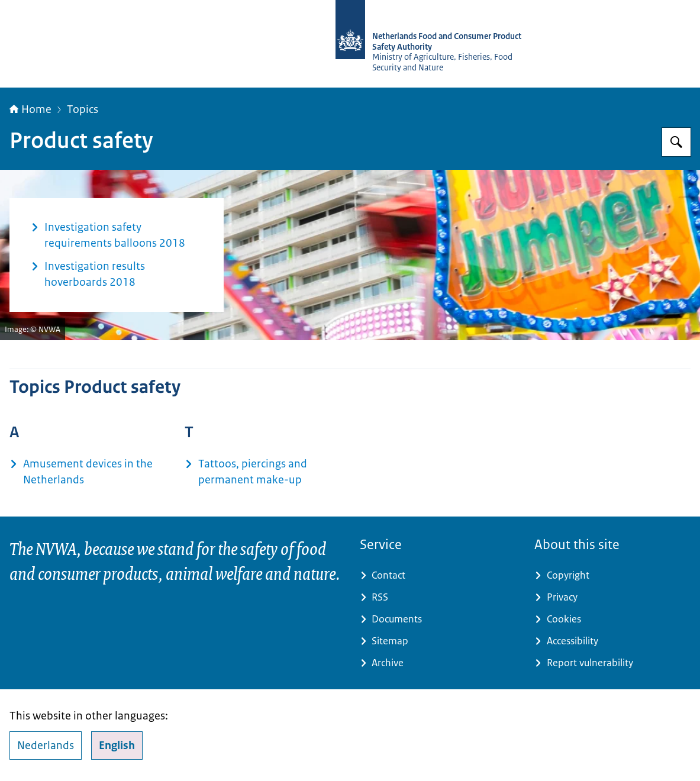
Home (30, 109)
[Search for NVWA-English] (676, 142)
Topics (83, 109)
